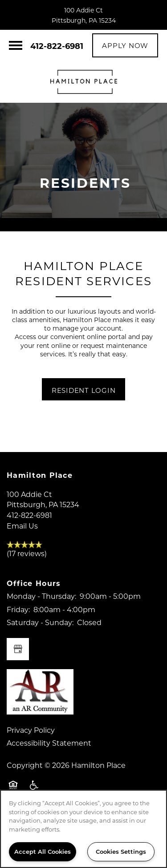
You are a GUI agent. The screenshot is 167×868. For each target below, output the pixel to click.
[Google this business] (18, 649)
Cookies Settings (121, 851)
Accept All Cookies (43, 851)
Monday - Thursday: (41, 596)
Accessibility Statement (49, 743)
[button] (125, 45)
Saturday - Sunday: (40, 622)
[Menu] (16, 45)
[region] (83, 829)
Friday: (18, 609)
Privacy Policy (31, 730)
